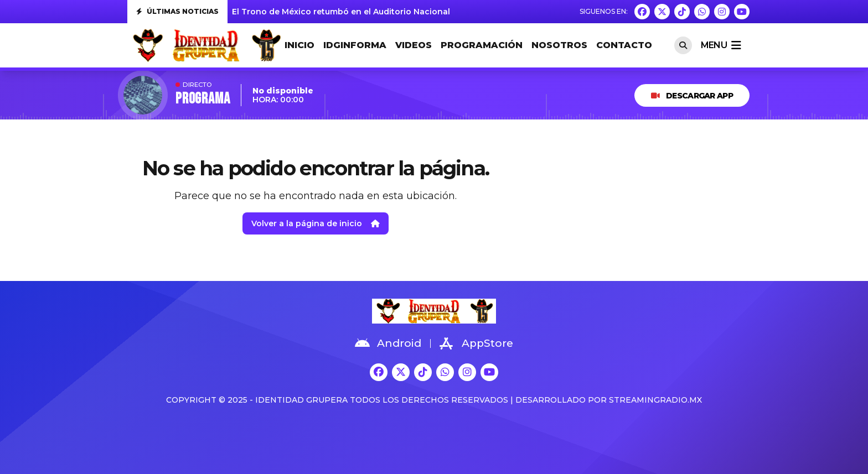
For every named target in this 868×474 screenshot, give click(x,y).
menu (721, 45)
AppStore (476, 343)
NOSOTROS (559, 45)
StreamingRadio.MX (655, 400)
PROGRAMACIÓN (482, 45)
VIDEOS (414, 45)
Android (388, 343)
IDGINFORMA (355, 45)
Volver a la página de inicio (316, 223)
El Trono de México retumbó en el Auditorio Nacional (341, 12)
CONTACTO (624, 45)
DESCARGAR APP (692, 96)
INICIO (299, 45)
